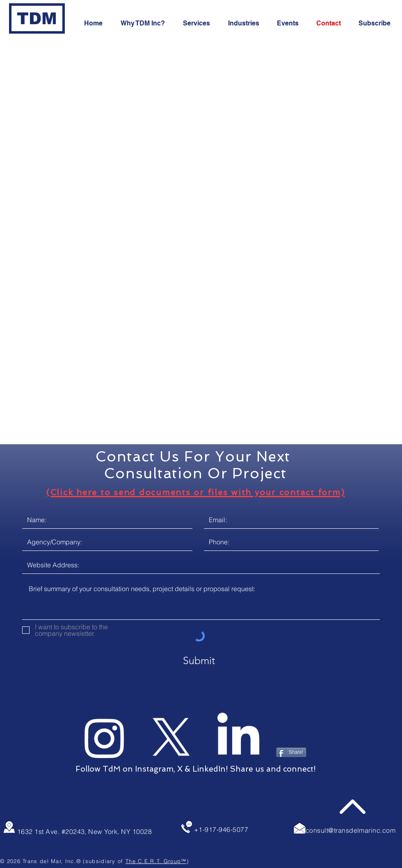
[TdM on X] (171, 738)
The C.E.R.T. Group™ (156, 861)
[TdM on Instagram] (105, 738)
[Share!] (291, 752)
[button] (377, 23)
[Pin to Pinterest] (290, 734)
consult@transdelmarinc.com (351, 830)
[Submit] (199, 660)
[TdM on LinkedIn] (238, 738)
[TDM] (37, 18)
